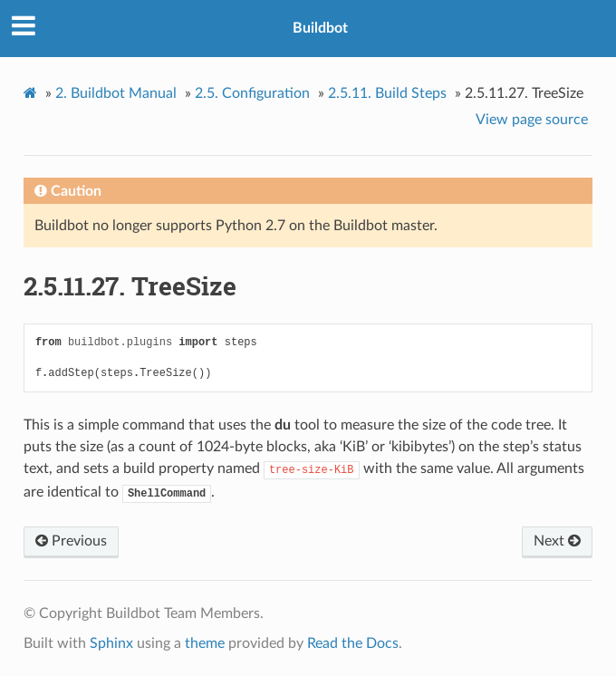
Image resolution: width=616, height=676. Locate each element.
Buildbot (320, 28)
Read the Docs (353, 643)
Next (557, 541)
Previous (71, 541)
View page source (532, 120)
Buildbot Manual (116, 93)
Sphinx (111, 643)
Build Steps (387, 93)
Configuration (252, 93)
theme (205, 643)
